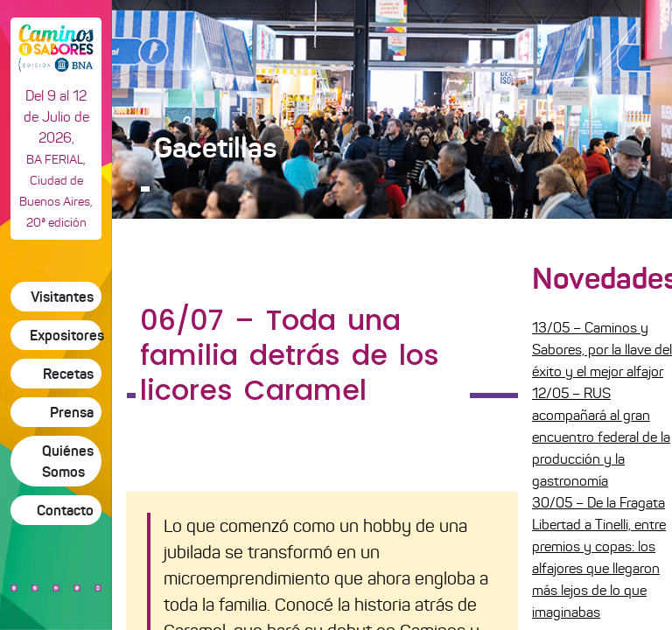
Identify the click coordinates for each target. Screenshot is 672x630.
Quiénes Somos (68, 461)
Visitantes (62, 297)
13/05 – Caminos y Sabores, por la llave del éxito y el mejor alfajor (602, 350)
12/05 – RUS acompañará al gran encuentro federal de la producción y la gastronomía (601, 437)
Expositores (66, 335)
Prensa (72, 412)
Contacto (65, 510)
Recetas (68, 374)
